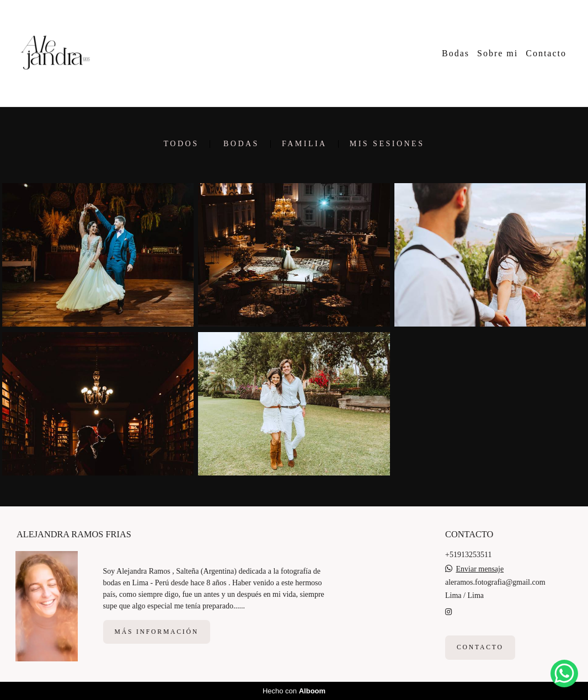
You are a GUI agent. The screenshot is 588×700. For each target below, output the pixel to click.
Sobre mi (498, 53)
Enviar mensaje (480, 569)
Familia (304, 144)
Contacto (546, 53)
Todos (181, 144)
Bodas (456, 53)
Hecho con (294, 691)
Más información (157, 632)
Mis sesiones (387, 144)
